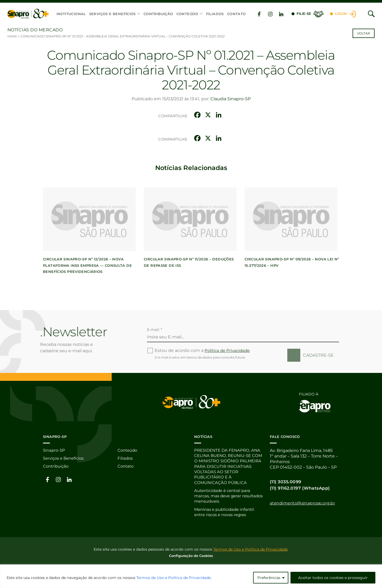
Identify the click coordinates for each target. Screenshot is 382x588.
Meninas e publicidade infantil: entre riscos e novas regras (226, 514)
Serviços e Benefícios (112, 14)
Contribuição (158, 14)
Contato (236, 14)
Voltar (364, 33)
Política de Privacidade (228, 369)
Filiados (215, 14)
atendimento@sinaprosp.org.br (305, 503)
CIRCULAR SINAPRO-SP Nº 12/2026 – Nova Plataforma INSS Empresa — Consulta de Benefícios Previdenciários (87, 284)
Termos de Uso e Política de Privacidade (173, 578)
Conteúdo (187, 14)
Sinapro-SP (55, 450)
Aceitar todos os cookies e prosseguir (333, 578)
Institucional (71, 14)
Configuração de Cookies (191, 557)
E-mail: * (155, 348)
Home (13, 36)
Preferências (269, 578)
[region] (191, 576)
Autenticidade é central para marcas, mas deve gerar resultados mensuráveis (224, 497)
